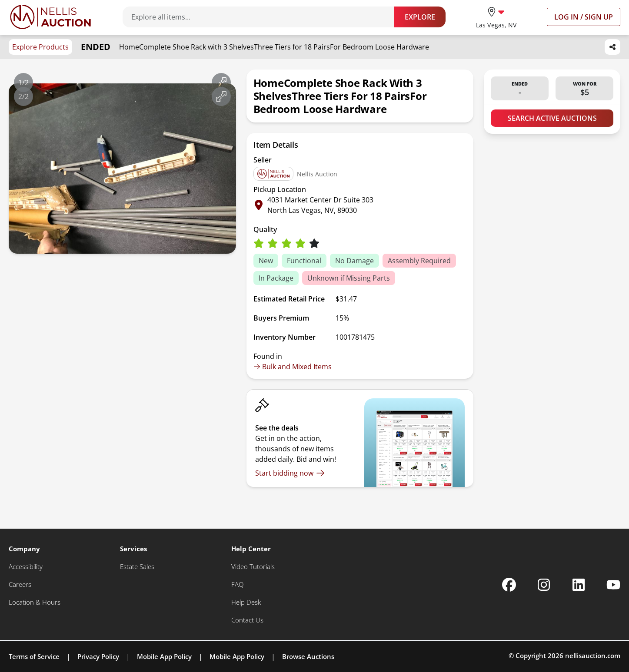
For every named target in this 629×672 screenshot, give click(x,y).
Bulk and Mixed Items (293, 367)
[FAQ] (237, 584)
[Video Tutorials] (253, 567)
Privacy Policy (98, 656)
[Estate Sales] (137, 567)
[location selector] (496, 17)
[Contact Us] (247, 620)
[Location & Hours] (35, 602)
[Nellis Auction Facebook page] (509, 585)
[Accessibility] (26, 567)
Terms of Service (34, 656)
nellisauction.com (593, 655)
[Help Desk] (246, 602)
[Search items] (263, 17)
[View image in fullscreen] (221, 83)
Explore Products (40, 47)
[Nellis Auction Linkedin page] (579, 585)
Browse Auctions (308, 656)
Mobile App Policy (164, 656)
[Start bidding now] (290, 473)
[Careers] (20, 584)
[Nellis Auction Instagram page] (544, 585)
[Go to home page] (50, 17)
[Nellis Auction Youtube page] (613, 585)
